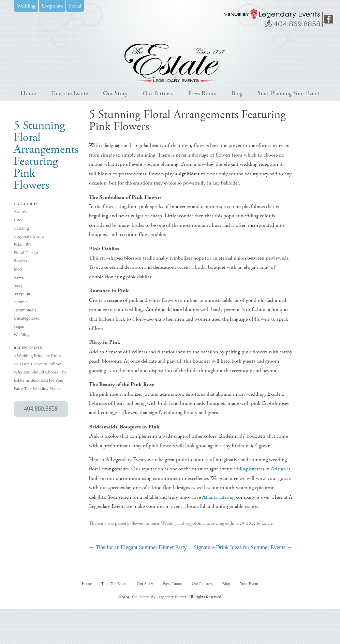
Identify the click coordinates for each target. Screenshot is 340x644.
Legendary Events (171, 597)
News (19, 277)
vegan (19, 326)
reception (22, 294)
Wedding (22, 334)
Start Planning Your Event (289, 93)
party (18, 285)
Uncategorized (27, 318)
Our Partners (158, 93)
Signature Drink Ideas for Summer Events (243, 547)
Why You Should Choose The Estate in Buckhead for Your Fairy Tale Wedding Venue (40, 380)
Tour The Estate (114, 584)
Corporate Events (29, 236)
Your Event (249, 584)
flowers (20, 261)
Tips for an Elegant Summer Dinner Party (138, 547)
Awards (20, 212)
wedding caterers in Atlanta (258, 469)
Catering (21, 228)
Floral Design (26, 253)
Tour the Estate (69, 93)
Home (28, 93)
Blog (237, 93)
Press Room (202, 93)
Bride (19, 220)
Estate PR (22, 244)
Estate (267, 523)
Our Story (115, 93)
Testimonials (25, 310)
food (18, 269)
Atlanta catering (218, 497)
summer (21, 302)
